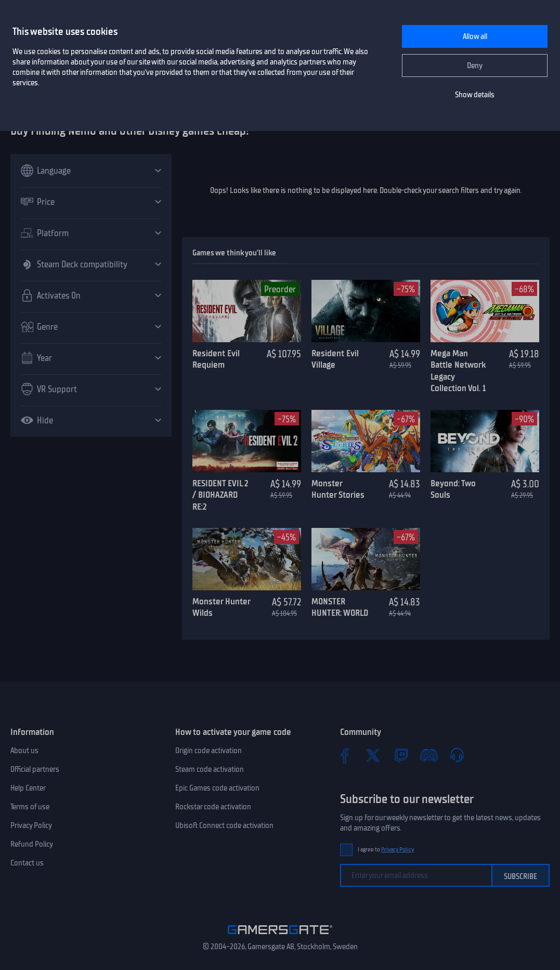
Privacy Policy (31, 825)
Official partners (35, 769)
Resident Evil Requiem (216, 359)
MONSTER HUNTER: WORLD (340, 607)
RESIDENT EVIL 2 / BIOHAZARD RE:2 (220, 495)
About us (24, 751)
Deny (475, 66)
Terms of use (30, 807)
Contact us (27, 863)
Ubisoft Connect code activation (224, 825)
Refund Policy (32, 844)
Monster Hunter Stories (338, 489)
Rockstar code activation (213, 807)
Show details (475, 95)
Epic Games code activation (217, 788)
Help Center (28, 788)
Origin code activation (209, 751)
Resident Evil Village (335, 359)
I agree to (386, 850)
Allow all (475, 36)
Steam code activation (210, 769)
